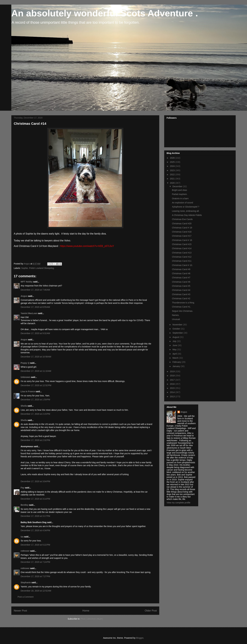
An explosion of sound (182, 203)
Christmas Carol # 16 (182, 240)
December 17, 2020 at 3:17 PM (35, 516)
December (178, 186)
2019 (173, 371)
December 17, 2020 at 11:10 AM (36, 371)
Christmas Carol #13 (182, 253)
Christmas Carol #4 (181, 290)
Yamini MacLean (29, 313)
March (176, 358)
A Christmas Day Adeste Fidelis (187, 215)
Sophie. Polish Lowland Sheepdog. (38, 268)
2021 (173, 179)
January (177, 366)
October (177, 329)
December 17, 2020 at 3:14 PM (35, 499)
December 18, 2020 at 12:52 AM (36, 591)
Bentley (25, 505)
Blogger (140, 638)
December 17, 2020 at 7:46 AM (35, 290)
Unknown (25, 377)
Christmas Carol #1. (181, 307)
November (178, 325)
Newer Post (20, 611)
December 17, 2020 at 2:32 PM (35, 440)
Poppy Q (25, 363)
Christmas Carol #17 (182, 236)
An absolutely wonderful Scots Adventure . (105, 13)
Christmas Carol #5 (181, 286)
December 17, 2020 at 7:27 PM (35, 576)
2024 (173, 166)
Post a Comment (26, 597)
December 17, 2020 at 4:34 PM (35, 530)
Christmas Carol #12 (182, 257)
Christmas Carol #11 (182, 261)
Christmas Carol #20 (182, 224)
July (175, 341)
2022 (173, 175)
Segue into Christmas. (182, 311)
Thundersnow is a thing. (183, 303)
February (177, 362)
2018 (173, 376)
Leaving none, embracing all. (186, 211)
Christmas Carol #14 (182, 248)
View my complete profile (178, 503)
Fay (22, 488)
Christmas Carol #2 (181, 298)
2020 (173, 183)
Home (86, 611)
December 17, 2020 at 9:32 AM (35, 333)
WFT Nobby (27, 282)
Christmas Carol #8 (181, 273)
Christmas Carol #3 (181, 294)
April (175, 354)
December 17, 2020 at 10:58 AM (36, 357)
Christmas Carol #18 (182, 232)
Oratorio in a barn (180, 198)
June (175, 345)
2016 (173, 384)
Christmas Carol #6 (181, 282)
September (178, 333)
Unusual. (176, 319)
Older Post (151, 611)
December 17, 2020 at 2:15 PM (35, 414)
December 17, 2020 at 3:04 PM (35, 481)
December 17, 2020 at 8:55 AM (35, 307)
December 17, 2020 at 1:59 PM (35, 400)
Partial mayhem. (180, 194)
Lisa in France (28, 391)
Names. (176, 315)
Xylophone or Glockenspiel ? (186, 207)
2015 (173, 388)
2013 (173, 397)
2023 (173, 170)
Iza (22, 537)
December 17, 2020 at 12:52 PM (36, 385)
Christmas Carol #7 (181, 278)
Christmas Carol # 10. (182, 265)
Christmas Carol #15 (182, 244)
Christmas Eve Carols (182, 219)
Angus (24, 296)
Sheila (24, 406)
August (176, 337)
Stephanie (26, 582)
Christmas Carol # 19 (182, 228)
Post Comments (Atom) (92, 619)
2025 (173, 162)
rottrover (25, 551)
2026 (173, 158)
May (175, 349)
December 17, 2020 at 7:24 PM (35, 562)
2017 (173, 380)
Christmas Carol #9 (181, 269)
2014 (173, 392)
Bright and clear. (180, 190)
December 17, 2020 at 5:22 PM (35, 545)
